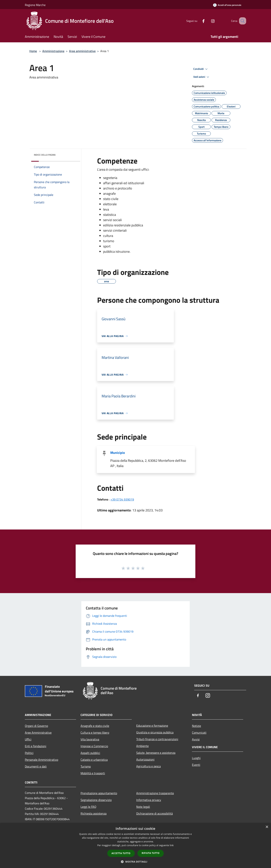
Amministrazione (53, 51)
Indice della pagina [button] (45, 155)
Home (33, 51)
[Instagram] (208, 21)
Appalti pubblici (90, 753)
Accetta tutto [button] (121, 853)
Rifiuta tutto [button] (151, 853)
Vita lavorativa (90, 739)
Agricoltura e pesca (148, 766)
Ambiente (142, 746)
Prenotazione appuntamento (99, 793)
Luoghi (196, 758)
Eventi (196, 765)
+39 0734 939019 (122, 499)
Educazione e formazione (152, 726)
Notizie (196, 726)
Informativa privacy (149, 800)
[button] (135, 862)
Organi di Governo (36, 726)
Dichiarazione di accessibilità (155, 813)
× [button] (267, 827)
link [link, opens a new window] (172, 845)
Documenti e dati (36, 766)
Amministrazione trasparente (155, 793)
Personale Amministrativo (41, 760)
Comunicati (199, 733)
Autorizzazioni (145, 759)
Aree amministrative (82, 51)
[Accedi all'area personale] (227, 5)
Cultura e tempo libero (95, 733)
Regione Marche (35, 5)
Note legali (143, 807)
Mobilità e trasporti (93, 773)
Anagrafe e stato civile (95, 726)
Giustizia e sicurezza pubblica (155, 732)
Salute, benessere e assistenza (156, 753)
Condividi (201, 69)
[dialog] (135, 846)
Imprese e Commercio (94, 746)
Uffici (28, 739)
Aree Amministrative (38, 733)
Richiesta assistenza (94, 813)
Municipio (118, 453)
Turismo (86, 766)
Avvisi (196, 739)
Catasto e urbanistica (94, 760)
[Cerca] (242, 21)
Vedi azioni (202, 77)
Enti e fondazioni (36, 746)
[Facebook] (199, 21)
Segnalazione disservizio (96, 800)
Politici (29, 753)
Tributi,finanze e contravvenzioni (157, 739)
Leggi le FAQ (88, 807)
